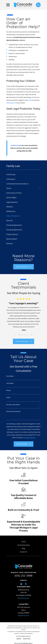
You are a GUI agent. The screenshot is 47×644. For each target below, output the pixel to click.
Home (24, 542)
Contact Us (24, 552)
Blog (23, 548)
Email (8, 397)
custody (31, 100)
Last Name (10, 383)
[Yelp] (26, 584)
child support (11, 103)
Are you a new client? (13, 405)
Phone (9, 390)
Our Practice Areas (24, 545)
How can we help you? (13, 411)
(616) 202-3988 (23, 576)
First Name (10, 376)
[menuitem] (24, 175)
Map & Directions (24, 598)
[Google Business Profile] (21, 584)
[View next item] (32, 335)
